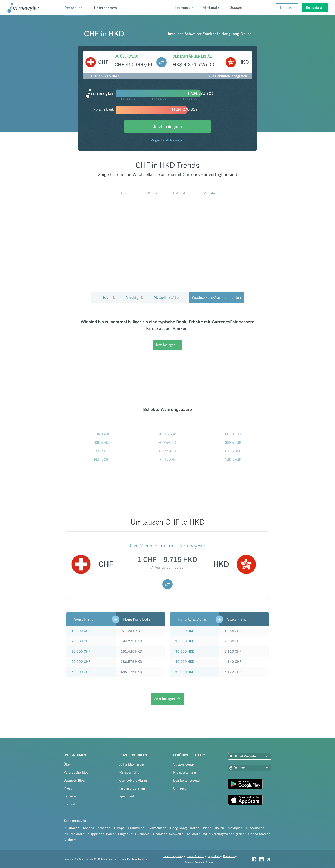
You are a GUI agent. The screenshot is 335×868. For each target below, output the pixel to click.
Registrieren (315, 8)
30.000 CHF (81, 651)
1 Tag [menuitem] (124, 193)
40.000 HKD (185, 662)
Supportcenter (184, 764)
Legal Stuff (214, 856)
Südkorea (142, 834)
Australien (72, 828)
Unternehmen (105, 8)
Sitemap (210, 863)
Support (236, 8)
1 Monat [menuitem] (179, 193)
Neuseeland (73, 834)
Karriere (70, 796)
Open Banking (129, 796)
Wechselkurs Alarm (133, 780)
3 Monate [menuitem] (208, 193)
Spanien (159, 834)
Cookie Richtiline (195, 856)
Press (68, 788)
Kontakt (69, 804)
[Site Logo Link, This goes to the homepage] (34, 8)
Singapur (125, 834)
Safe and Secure (193, 863)
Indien (195, 828)
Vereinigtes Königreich (228, 834)
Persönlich (74, 8)
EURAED (167, 460)
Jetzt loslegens (167, 126)
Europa (119, 828)
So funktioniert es (132, 764)
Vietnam (70, 840)
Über (67, 764)
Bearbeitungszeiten (187, 780)
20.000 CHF (81, 641)
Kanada (88, 828)
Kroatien (104, 828)
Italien (220, 828)
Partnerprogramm (132, 788)
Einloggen (287, 8)
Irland (207, 828)
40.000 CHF (81, 662)
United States (258, 834)
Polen (110, 834)
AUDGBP (168, 434)
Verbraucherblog (76, 773)
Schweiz (175, 834)
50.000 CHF (81, 672)
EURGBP (102, 460)
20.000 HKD (185, 641)
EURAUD (102, 434)
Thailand (191, 834)
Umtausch (181, 788)
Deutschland (157, 828)
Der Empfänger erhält (193, 56)
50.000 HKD (185, 672)
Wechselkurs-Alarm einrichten (216, 297)
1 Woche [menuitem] (150, 193)
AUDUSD (233, 451)
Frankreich (136, 828)
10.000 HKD (185, 631)
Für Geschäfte (129, 773)
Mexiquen (235, 828)
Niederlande (255, 828)
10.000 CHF (81, 631)
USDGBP (102, 451)
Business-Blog (74, 780)
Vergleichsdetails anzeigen (167, 140)
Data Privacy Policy (173, 856)
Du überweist (127, 56)
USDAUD (102, 443)
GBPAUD (168, 451)
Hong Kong (178, 828)
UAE (205, 834)
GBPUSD (168, 443)
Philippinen (94, 834)
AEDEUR (233, 434)
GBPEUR (233, 443)
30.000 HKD (185, 651)
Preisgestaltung (185, 773)
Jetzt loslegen (167, 345)
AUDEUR (233, 460)
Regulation (229, 856)
